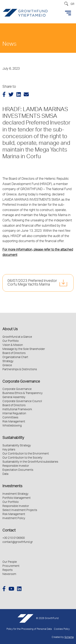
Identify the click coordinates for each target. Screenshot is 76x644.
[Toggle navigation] (68, 13)
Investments (12, 486)
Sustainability (13, 438)
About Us (10, 329)
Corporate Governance (21, 382)
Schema (69, 637)
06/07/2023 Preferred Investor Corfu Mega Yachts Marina (32, 283)
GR (72, 4)
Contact (9, 531)
